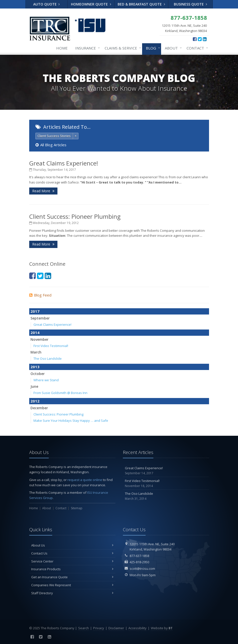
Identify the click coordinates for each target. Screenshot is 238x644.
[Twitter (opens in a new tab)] (200, 39)
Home (62, 48)
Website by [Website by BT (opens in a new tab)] (162, 628)
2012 (35, 401)
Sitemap (77, 508)
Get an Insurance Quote (72, 577)
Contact (196, 48)
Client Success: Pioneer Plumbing (75, 216)
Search (84, 628)
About (172, 48)
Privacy (99, 628)
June (34, 386)
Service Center (72, 561)
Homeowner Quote (91, 4)
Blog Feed (40, 295)
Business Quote (190, 4)
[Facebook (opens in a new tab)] (195, 39)
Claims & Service (122, 48)
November (39, 339)
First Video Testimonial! (51, 346)
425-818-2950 (139, 562)
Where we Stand (46, 380)
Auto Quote (47, 4)
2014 (35, 332)
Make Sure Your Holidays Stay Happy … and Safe (71, 420)
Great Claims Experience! (64, 163)
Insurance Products (72, 569)
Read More (43, 191)
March (36, 352)
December (39, 408)
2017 (35, 311)
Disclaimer (116, 628)
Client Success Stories (54, 136)
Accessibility (137, 628)
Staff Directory (72, 593)
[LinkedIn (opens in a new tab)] (205, 39)
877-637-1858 (139, 556)
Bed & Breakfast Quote (141, 4)
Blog (152, 48)
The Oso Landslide (48, 358)
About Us (72, 545)
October (38, 374)
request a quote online (85, 480)
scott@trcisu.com (142, 568)
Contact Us (72, 553)
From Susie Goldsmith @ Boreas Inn (60, 393)
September (40, 318)
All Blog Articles (51, 145)
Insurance (87, 48)
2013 (35, 367)
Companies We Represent (72, 585)
